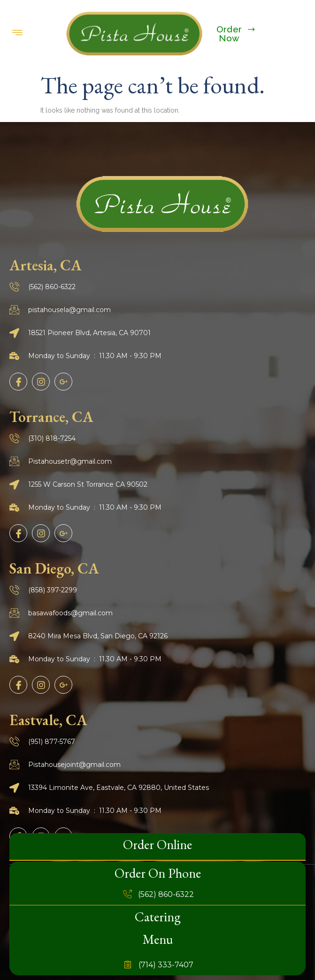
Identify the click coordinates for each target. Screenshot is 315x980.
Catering (158, 917)
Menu (158, 939)
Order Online (157, 844)
